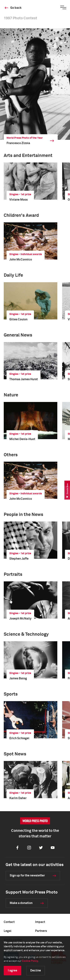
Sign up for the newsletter (27, 876)
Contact (9, 922)
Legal (8, 931)
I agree (13, 971)
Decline (36, 971)
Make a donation (21, 903)
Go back (16, 8)
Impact (40, 922)
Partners (41, 931)
